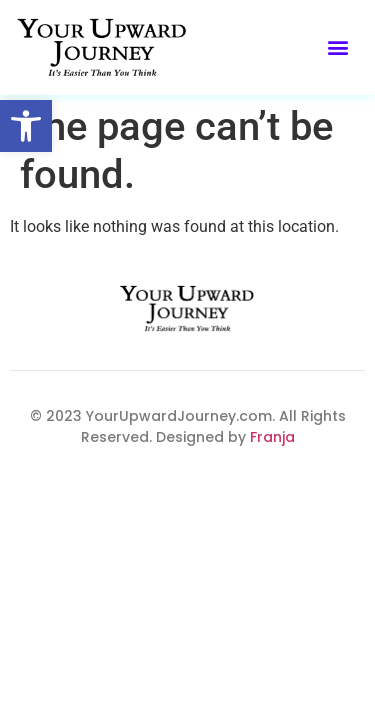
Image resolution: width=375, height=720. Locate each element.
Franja (270, 437)
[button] (26, 126)
